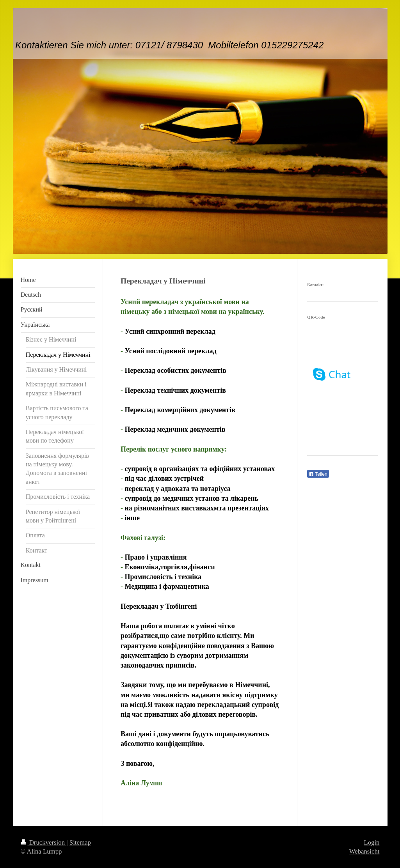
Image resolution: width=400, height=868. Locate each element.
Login (372, 842)
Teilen (318, 474)
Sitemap (80, 842)
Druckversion (44, 842)
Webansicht (364, 851)
